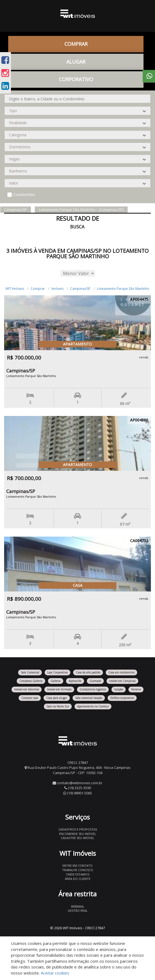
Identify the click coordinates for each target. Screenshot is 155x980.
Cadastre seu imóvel (77, 838)
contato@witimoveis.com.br (80, 783)
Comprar (76, 44)
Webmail (78, 906)
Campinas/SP (80, 289)
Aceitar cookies (55, 973)
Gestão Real (78, 910)
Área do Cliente (78, 879)
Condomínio (24, 195)
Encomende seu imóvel (78, 834)
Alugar (76, 62)
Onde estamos (78, 874)
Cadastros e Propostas (78, 829)
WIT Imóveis (15, 289)
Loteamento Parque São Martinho (123, 289)
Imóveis (58, 289)
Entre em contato (77, 866)
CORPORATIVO (76, 79)
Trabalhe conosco (78, 870)
